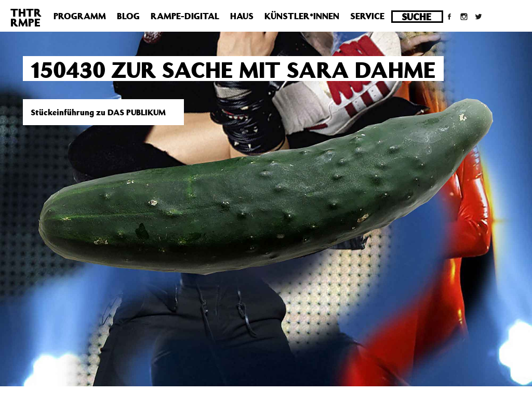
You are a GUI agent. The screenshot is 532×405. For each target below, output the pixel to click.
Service (367, 16)
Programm (80, 16)
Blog (128, 16)
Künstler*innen (302, 16)
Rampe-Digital (185, 16)
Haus (242, 16)
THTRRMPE (26, 17)
